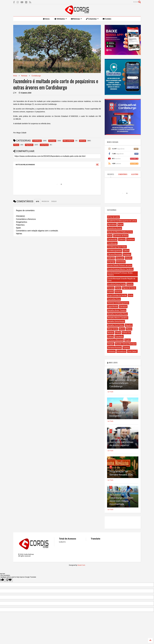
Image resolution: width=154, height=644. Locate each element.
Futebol (111, 292)
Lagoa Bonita (113, 307)
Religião (111, 344)
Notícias (76, 19)
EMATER (111, 258)
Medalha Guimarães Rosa (117, 314)
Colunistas (92, 19)
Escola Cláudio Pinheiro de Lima (120, 265)
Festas (118, 288)
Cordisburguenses (115, 251)
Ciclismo (122, 239)
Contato (107, 19)
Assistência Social (115, 228)
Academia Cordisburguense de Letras (122, 221)
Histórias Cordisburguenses (118, 303)
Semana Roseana (114, 348)
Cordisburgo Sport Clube (117, 247)
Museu (122, 329)
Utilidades (61, 19)
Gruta (130, 295)
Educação (120, 258)
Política (110, 336)
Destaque (127, 254)
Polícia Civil (126, 333)
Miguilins (129, 325)
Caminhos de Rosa (121, 236)
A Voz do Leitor (113, 217)
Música (129, 329)
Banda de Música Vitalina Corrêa (120, 232)
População (119, 336)
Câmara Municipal (115, 254)
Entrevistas (121, 262)
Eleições (128, 258)
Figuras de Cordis (129, 288)
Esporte (130, 284)
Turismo (126, 348)
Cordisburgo (36, 76)
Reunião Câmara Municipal (126, 344)
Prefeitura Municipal (115, 340)
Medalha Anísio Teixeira (117, 310)
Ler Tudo (110, 392)
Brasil (110, 236)
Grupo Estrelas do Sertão (117, 295)
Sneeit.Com (81, 565)
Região (128, 340)
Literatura (123, 307)
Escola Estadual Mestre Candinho (120, 269)
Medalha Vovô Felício (116, 325)
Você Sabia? (132, 351)
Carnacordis (112, 239)
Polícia (118, 333)
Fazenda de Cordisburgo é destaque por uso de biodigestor (122, 413)
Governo (118, 292)
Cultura (126, 251)
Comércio (130, 239)
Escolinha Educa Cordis (116, 284)
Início (46, 19)
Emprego (111, 262)
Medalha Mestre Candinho (118, 318)
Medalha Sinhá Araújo (116, 321)
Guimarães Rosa (114, 299)
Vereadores (121, 351)
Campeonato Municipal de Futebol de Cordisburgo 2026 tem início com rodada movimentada (122, 498)
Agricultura (112, 224)
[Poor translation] (9, 580)
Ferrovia (111, 288)
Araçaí (120, 224)
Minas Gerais (113, 329)
